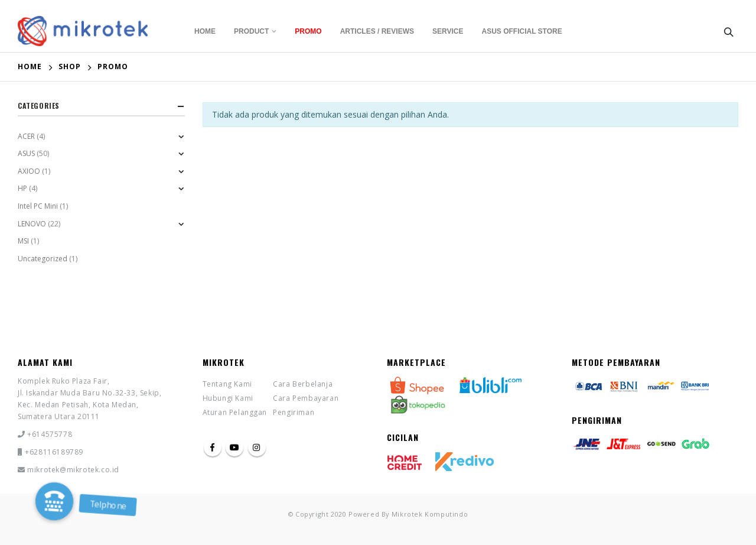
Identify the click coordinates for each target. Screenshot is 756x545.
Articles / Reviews (377, 31)
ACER (26, 136)
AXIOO (29, 171)
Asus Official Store (522, 31)
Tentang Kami (227, 384)
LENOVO (32, 224)
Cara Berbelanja (303, 384)
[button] (54, 501)
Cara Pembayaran (306, 398)
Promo (308, 31)
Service (448, 31)
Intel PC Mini (38, 206)
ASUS (26, 153)
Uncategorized (43, 259)
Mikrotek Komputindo (430, 514)
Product (251, 31)
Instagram (257, 447)
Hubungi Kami (228, 398)
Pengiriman (294, 412)
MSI (23, 241)
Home (205, 31)
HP (22, 188)
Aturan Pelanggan (235, 412)
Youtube (234, 447)
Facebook (213, 447)
